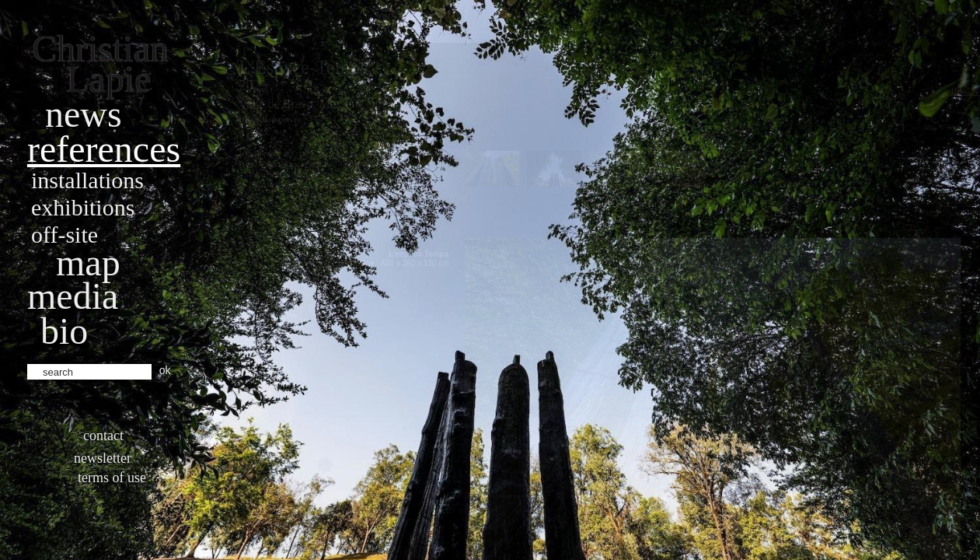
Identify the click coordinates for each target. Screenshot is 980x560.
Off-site (65, 234)
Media (73, 296)
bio (64, 331)
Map (88, 262)
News (84, 114)
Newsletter (103, 458)
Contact (103, 436)
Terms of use (112, 478)
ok (165, 370)
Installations (87, 180)
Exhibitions (83, 207)
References (104, 149)
